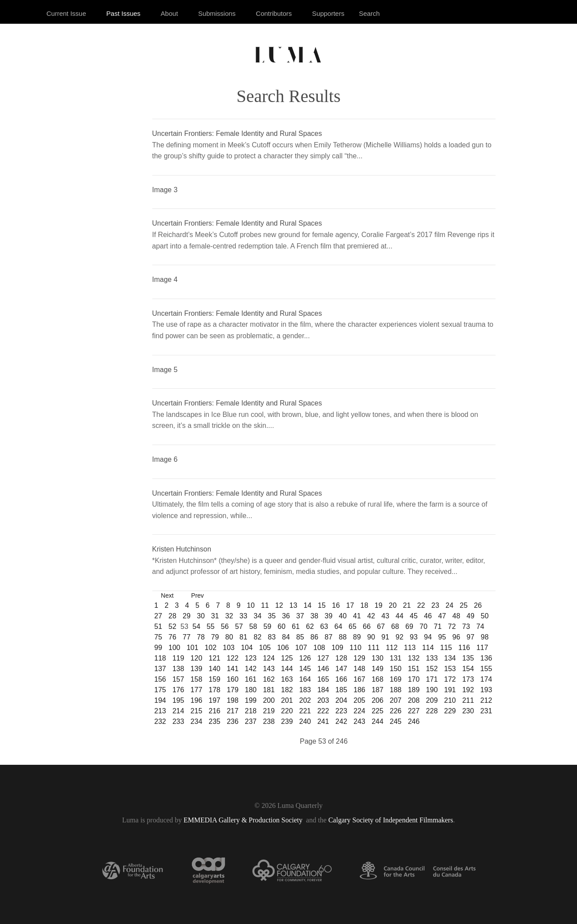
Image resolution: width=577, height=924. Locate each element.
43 (386, 616)
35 (272, 616)
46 (428, 616)
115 (446, 648)
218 (251, 711)
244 (377, 721)
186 (359, 690)
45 (414, 616)
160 (233, 679)
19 (379, 605)
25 (464, 605)
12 (279, 605)
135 (468, 658)
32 (229, 616)
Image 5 (165, 370)
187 (377, 690)
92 (400, 637)
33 (243, 616)
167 (359, 679)
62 (310, 626)
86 (314, 637)
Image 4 (165, 279)
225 (377, 711)
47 (442, 616)
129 (359, 658)
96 (456, 637)
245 (396, 721)
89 (357, 637)
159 (215, 679)
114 (428, 648)
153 (450, 669)
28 (173, 616)
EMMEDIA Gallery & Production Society (244, 820)
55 (211, 626)
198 (233, 700)
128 (341, 658)
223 (341, 711)
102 (211, 648)
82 (257, 637)
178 (215, 690)
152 (432, 669)
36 (286, 616)
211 (468, 700)
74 (480, 626)
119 (178, 658)
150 (396, 669)
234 (197, 721)
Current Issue (66, 13)
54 (196, 626)
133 (432, 658)
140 (215, 669)
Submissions (217, 13)
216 (215, 711)
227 (414, 711)
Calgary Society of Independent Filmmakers (391, 820)
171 (432, 679)
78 (201, 637)
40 (343, 616)
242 (341, 721)
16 (336, 605)
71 (438, 626)
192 (468, 690)
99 (158, 648)
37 (300, 616)
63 (324, 626)
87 (329, 637)
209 (432, 700)
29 (187, 616)
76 (173, 637)
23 (435, 605)
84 (286, 637)
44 (400, 616)
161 (251, 679)
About (169, 13)
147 (341, 669)
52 (173, 626)
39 (329, 616)
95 (442, 637)
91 (386, 637)
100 (175, 648)
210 (450, 700)
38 (314, 616)
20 (393, 605)
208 (414, 700)
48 (456, 616)
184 (323, 690)
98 (485, 637)
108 (319, 648)
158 (197, 679)
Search (369, 13)
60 (282, 626)
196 (197, 700)
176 (178, 690)
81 (243, 637)
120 (197, 658)
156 (160, 679)
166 (341, 679)
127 (323, 658)
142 (251, 669)
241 (323, 721)
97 (470, 637)
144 (287, 669)
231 (486, 711)
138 (178, 669)
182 (287, 690)
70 (423, 626)
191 (450, 690)
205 (359, 700)
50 (485, 616)
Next (167, 595)
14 (308, 605)
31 (215, 616)
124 (269, 658)
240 (305, 721)
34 (257, 616)
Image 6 (165, 459)
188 (396, 690)
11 (265, 605)
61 (296, 626)
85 (300, 637)
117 (482, 648)
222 (323, 711)
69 (409, 626)
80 (229, 637)
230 (468, 711)
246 (414, 721)
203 (323, 700)
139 (197, 669)
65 (353, 626)
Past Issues (124, 13)
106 (283, 648)
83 (272, 637)
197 (215, 700)
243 (359, 721)
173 (468, 679)
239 (287, 721)
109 (337, 648)
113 (410, 648)
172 (450, 679)
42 (371, 616)
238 (269, 721)
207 (396, 700)
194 (160, 700)
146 (323, 669)
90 (371, 637)
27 (158, 616)
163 (287, 679)
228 (432, 711)
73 (466, 626)
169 (396, 679)
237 (251, 721)
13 (294, 605)
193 (486, 690)
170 (414, 679)
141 (233, 669)
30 (201, 616)
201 (287, 700)
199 (251, 700)
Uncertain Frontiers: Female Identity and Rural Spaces (237, 133)
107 (301, 648)
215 (197, 711)
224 (359, 711)
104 (247, 648)
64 (338, 626)
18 (364, 605)
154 (468, 669)
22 (421, 605)
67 (381, 626)
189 (414, 690)
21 (407, 605)
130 (377, 658)
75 (158, 637)
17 (350, 605)
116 (464, 648)
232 (160, 721)
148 (359, 669)
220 (287, 711)
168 (377, 679)
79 (215, 637)
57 (239, 626)
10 (251, 605)
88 (343, 637)
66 (367, 626)
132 (414, 658)
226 (396, 711)
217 (233, 711)
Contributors (274, 13)
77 (187, 637)
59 (268, 626)
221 (305, 711)
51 (158, 626)
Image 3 (165, 190)
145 (305, 669)
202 (305, 700)
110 (355, 648)
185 (341, 690)
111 (373, 648)
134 (450, 658)
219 (269, 711)
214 (178, 711)
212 (486, 700)
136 (486, 658)
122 (233, 658)
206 (377, 700)
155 (486, 669)
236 (233, 721)
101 (193, 648)
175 (160, 690)
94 (428, 637)
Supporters (328, 13)
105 (265, 648)
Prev (197, 595)
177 (197, 690)
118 (160, 658)
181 (269, 690)
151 (414, 669)
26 (478, 605)
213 (160, 711)
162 (269, 679)
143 (269, 669)
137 (160, 669)
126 (305, 658)
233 (178, 721)
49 (470, 616)
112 (392, 648)
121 (215, 658)
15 (322, 605)
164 (305, 679)
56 (225, 626)
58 (253, 626)
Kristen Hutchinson (182, 549)
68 (395, 626)
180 (251, 690)
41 (357, 616)
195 (178, 700)
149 (377, 669)
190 (432, 690)
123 (251, 658)
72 (452, 626)
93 (414, 637)
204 (341, 700)
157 (178, 679)
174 (486, 679)
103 (229, 648)
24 (449, 605)
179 (233, 690)
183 (305, 690)
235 (215, 721)
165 (323, 679)
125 (287, 658)
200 (269, 700)
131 (396, 658)
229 (450, 711)
